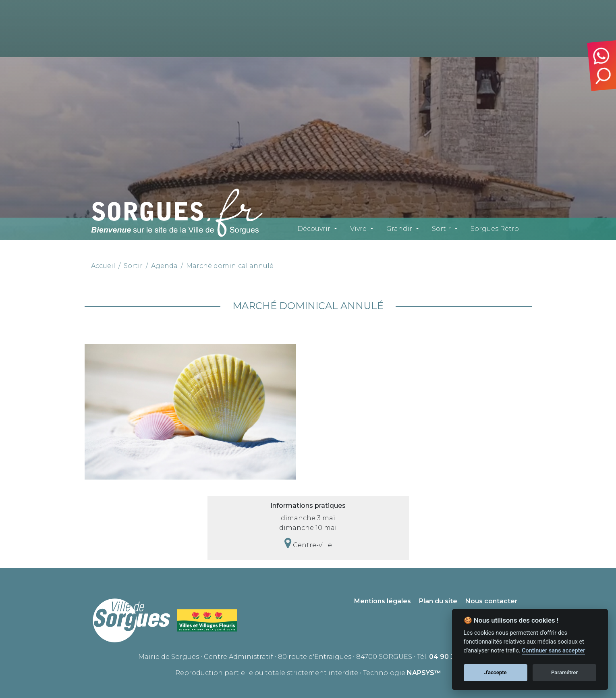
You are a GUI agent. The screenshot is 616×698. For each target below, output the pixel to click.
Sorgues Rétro (495, 229)
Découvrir (314, 229)
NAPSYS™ (424, 673)
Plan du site (438, 601)
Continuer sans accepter (553, 651)
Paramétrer (564, 672)
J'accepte (496, 672)
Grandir (399, 229)
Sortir (441, 229)
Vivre (358, 229)
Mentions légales (383, 601)
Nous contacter (492, 601)
